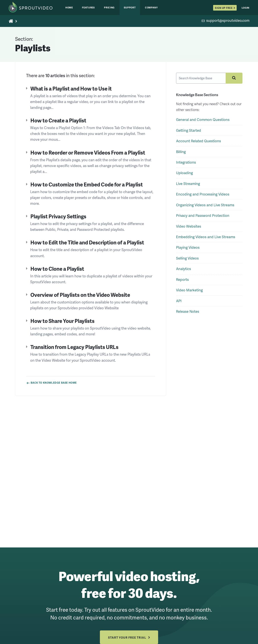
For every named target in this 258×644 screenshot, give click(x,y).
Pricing (109, 7)
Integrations (186, 164)
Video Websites (189, 228)
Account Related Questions (198, 143)
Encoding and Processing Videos (203, 196)
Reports (182, 281)
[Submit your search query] (233, 79)
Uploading (184, 174)
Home (69, 7)
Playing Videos (188, 249)
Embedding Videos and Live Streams (206, 238)
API (179, 302)
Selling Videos (187, 260)
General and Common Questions (203, 121)
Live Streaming (188, 185)
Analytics (183, 270)
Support (130, 7)
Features (88, 7)
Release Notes (188, 313)
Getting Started (189, 132)
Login (245, 8)
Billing (181, 153)
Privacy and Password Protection (203, 217)
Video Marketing (189, 292)
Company (151, 7)
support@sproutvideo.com (228, 21)
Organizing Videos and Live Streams (205, 206)
